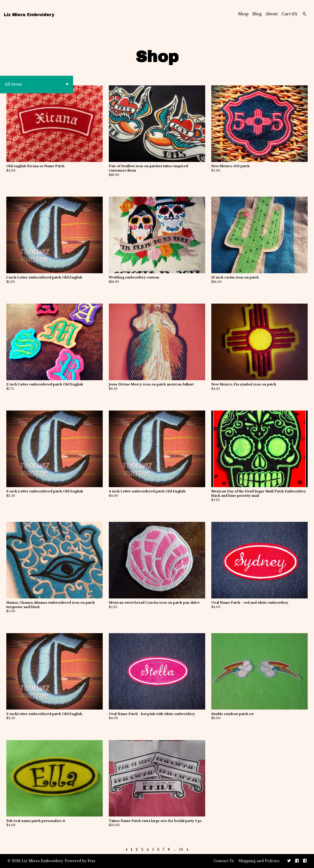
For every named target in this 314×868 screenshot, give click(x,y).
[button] (37, 84)
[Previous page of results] (127, 849)
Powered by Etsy (80, 861)
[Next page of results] (188, 849)
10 (181, 849)
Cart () (289, 14)
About (272, 14)
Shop (243, 14)
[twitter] (289, 861)
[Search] (305, 14)
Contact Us (224, 861)
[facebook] (297, 861)
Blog (257, 14)
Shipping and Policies (259, 861)
